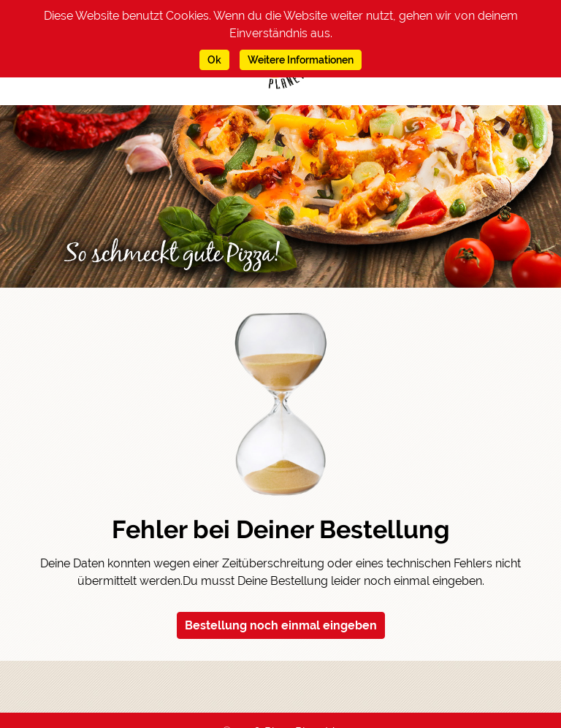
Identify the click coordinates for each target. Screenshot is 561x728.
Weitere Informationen (301, 60)
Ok (214, 60)
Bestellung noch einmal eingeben (281, 625)
